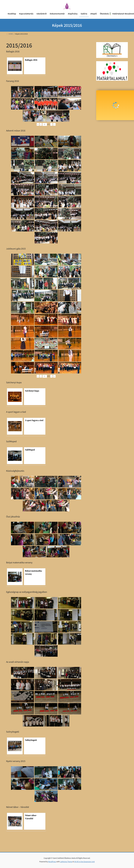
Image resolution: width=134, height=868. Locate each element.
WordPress (52, 862)
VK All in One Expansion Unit (84, 862)
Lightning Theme (66, 862)
